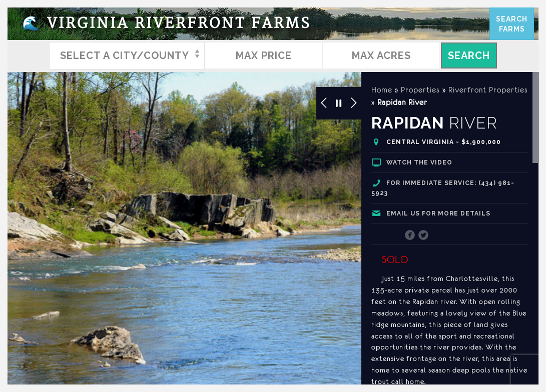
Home (382, 90)
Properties (420, 90)
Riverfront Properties (488, 90)
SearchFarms (512, 24)
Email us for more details (438, 213)
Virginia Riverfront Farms (167, 24)
